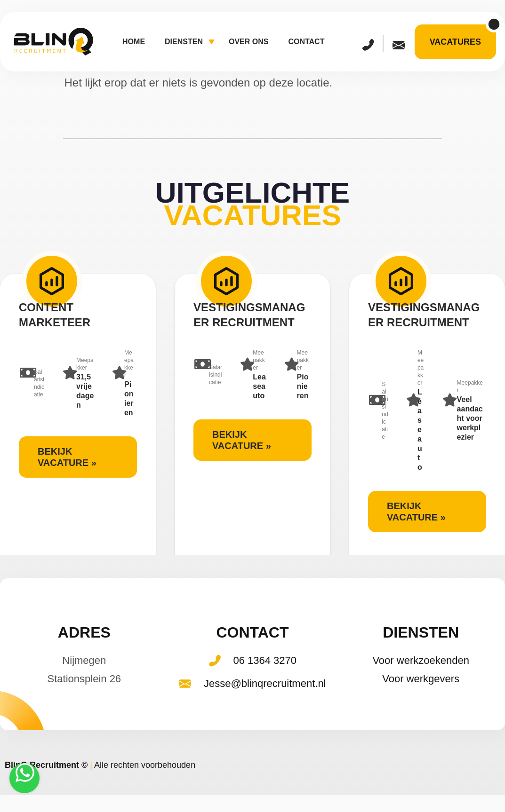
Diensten (190, 42)
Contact (306, 42)
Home (134, 42)
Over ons (248, 42)
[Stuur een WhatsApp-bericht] (24, 778)
